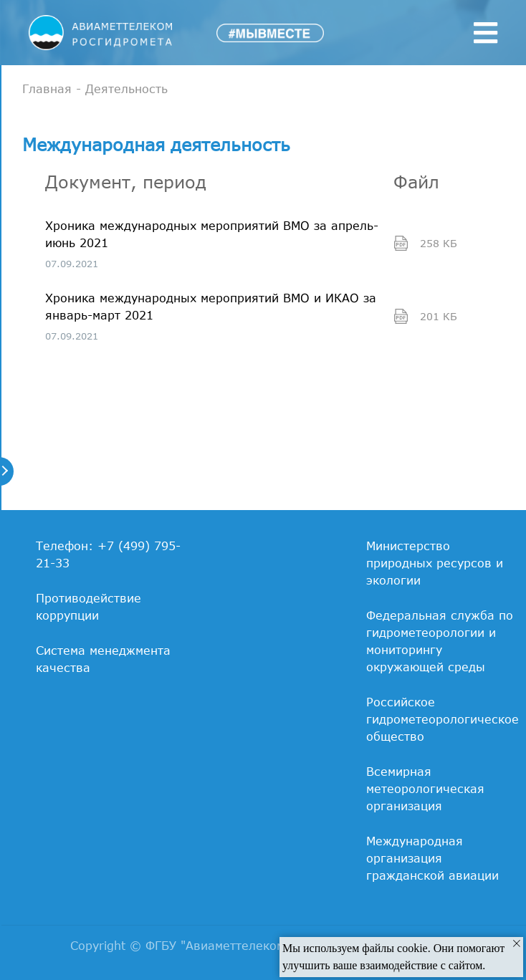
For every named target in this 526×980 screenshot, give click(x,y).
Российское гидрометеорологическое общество (443, 719)
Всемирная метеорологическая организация (425, 789)
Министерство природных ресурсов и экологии (435, 563)
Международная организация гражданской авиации (432, 858)
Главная (47, 89)
